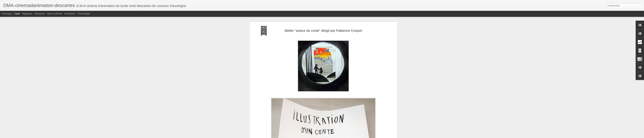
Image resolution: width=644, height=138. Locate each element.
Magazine (27, 14)
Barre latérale (55, 14)
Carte (17, 14)
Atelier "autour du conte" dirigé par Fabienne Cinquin (323, 31)
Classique (7, 14)
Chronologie (84, 14)
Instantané (70, 14)
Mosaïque (40, 14)
